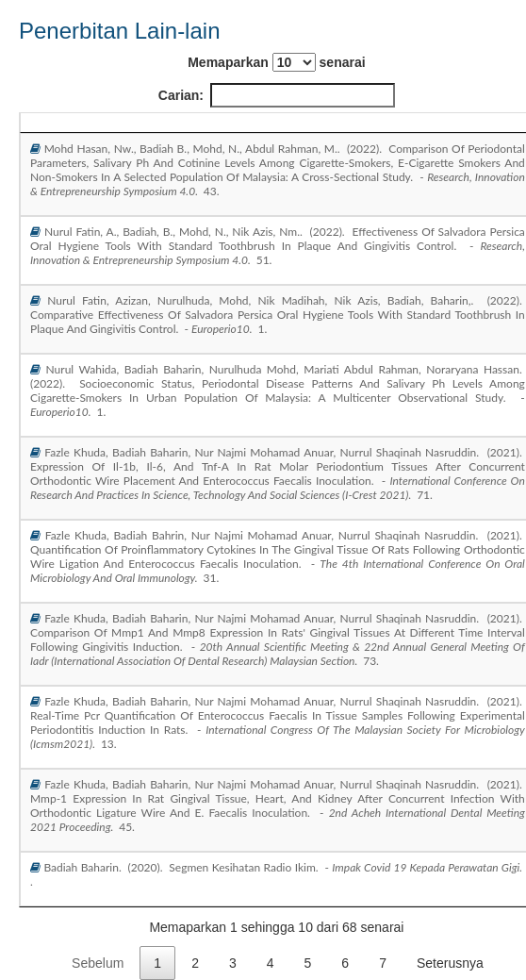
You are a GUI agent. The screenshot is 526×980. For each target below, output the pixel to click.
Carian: (277, 95)
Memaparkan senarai (276, 62)
